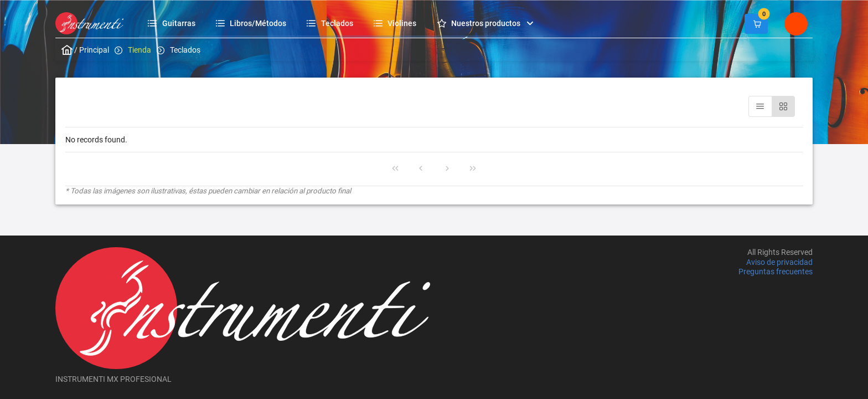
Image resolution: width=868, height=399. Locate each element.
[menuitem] (173, 23)
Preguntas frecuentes (776, 272)
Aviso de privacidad (779, 262)
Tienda (139, 50)
